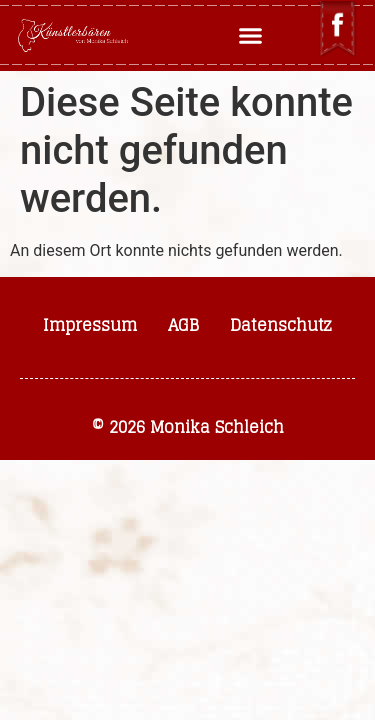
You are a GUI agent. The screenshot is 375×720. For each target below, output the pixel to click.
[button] (250, 36)
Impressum (90, 325)
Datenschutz (281, 325)
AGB (183, 325)
